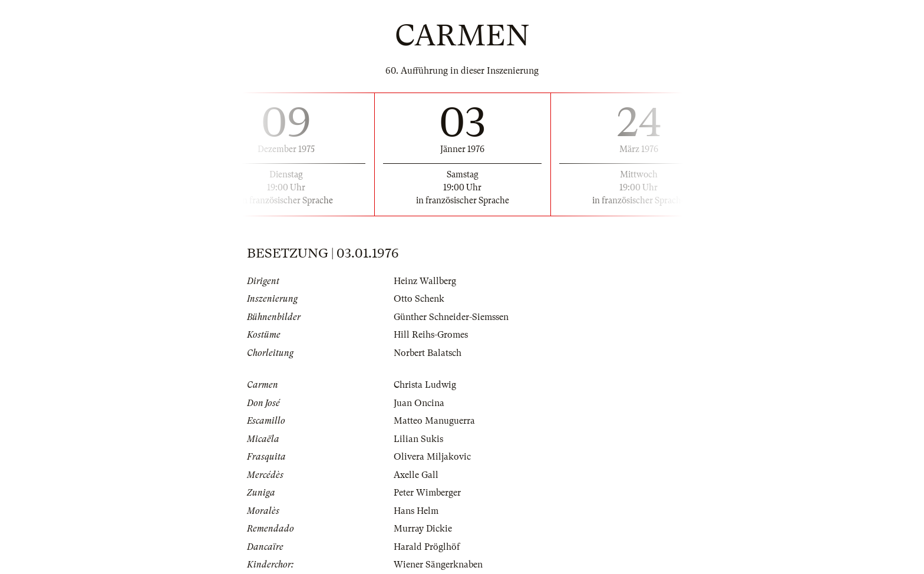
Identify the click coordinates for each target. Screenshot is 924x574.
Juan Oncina (419, 403)
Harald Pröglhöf (427, 547)
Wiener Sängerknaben (438, 565)
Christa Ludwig (425, 385)
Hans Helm (416, 511)
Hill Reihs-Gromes (431, 335)
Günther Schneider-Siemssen (451, 317)
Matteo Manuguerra (434, 421)
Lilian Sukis (418, 439)
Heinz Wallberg (425, 281)
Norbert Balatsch (428, 353)
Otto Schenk (419, 299)
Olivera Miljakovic (432, 457)
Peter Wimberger (427, 493)
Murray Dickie (423, 529)
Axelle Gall (416, 475)
